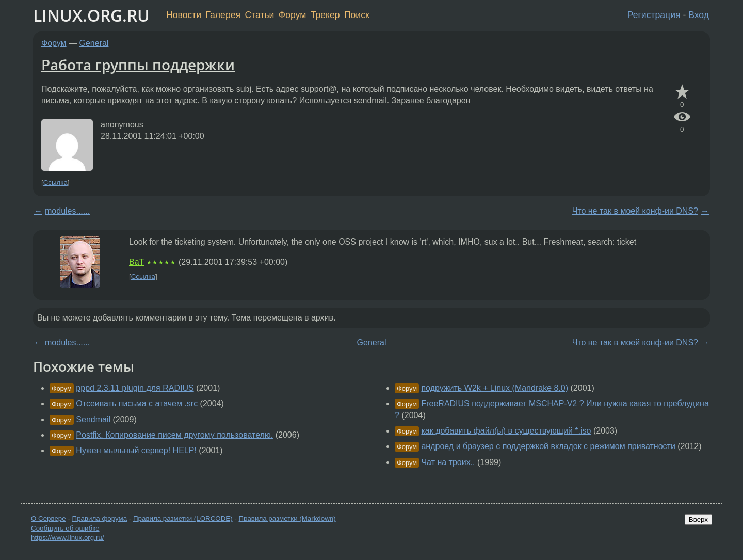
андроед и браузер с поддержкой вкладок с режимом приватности (548, 446)
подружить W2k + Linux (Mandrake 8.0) (495, 388)
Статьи (259, 15)
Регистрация (654, 15)
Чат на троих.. (448, 462)
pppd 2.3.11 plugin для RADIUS (135, 388)
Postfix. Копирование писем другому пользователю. (174, 435)
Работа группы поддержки (138, 65)
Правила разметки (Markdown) (287, 518)
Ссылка (55, 182)
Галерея (223, 15)
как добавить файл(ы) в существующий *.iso (506, 431)
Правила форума (100, 518)
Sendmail (93, 419)
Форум (292, 15)
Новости (184, 15)
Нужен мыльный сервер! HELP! (136, 450)
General (94, 43)
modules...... (67, 211)
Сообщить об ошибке (65, 528)
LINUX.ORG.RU (91, 15)
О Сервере (49, 518)
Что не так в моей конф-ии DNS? (635, 211)
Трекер (325, 15)
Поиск (357, 15)
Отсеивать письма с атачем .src (137, 403)
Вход (699, 15)
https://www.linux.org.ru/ (67, 538)
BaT (136, 262)
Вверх (698, 519)
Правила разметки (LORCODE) (183, 518)
